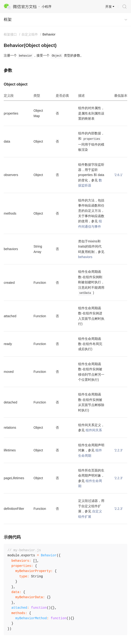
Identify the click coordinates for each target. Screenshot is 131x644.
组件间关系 (94, 430)
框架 (8, 20)
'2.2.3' (118, 450)
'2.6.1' (118, 175)
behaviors (85, 257)
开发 (109, 7)
